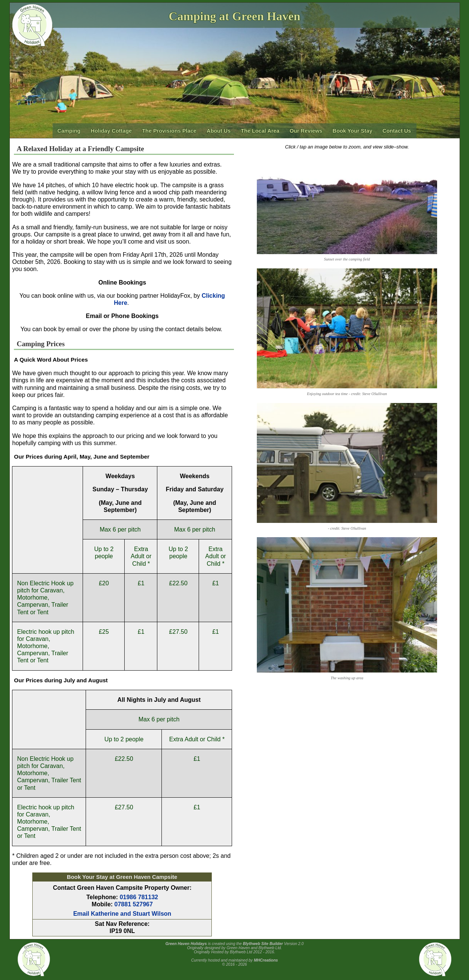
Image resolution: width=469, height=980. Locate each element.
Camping (69, 131)
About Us (219, 131)
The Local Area (260, 131)
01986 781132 (139, 897)
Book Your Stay (353, 131)
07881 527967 (134, 904)
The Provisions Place (169, 131)
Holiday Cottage (112, 131)
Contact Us (397, 131)
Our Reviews (306, 131)
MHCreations (266, 960)
